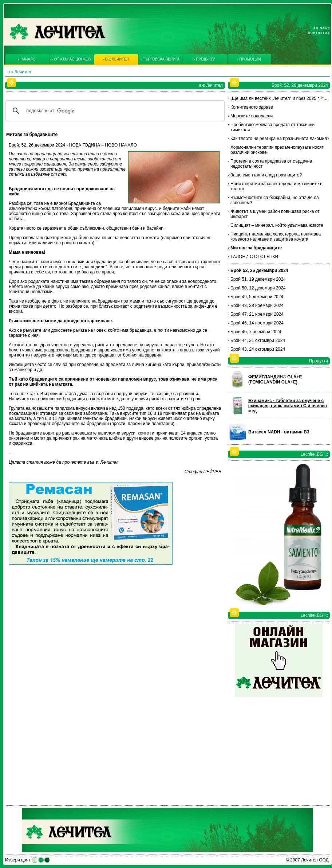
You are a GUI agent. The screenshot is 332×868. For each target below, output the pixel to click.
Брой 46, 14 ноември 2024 (257, 323)
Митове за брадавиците (256, 248)
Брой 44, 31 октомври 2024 (258, 340)
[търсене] (114, 111)
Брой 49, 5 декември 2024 (257, 297)
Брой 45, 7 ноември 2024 (256, 332)
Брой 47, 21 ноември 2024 (257, 314)
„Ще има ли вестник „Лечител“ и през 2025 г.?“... (279, 98)
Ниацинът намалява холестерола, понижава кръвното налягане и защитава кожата (276, 237)
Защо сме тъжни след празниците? (266, 175)
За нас (320, 27)
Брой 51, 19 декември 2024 (258, 279)
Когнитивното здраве (252, 107)
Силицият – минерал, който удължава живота (277, 225)
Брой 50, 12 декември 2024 (258, 288)
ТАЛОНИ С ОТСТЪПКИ (254, 257)
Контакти (318, 32)
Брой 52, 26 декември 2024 (259, 270)
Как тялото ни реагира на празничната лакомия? (280, 139)
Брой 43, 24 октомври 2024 (258, 349)
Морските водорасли (252, 116)
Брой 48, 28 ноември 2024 (257, 305)
